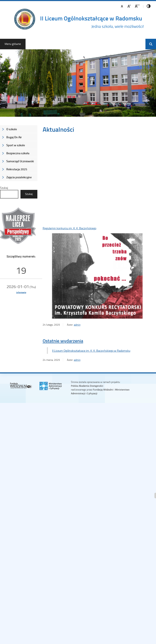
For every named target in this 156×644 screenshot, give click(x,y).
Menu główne (13, 44)
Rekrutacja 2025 (17, 169)
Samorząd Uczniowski (20, 161)
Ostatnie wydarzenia (63, 341)
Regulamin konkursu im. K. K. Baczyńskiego (69, 228)
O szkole (12, 129)
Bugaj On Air (14, 137)
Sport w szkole (16, 145)
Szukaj (4, 188)
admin (77, 325)
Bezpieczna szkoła (18, 153)
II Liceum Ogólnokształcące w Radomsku (91, 18)
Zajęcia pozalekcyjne (19, 177)
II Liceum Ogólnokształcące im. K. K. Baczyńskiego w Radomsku (91, 351)
